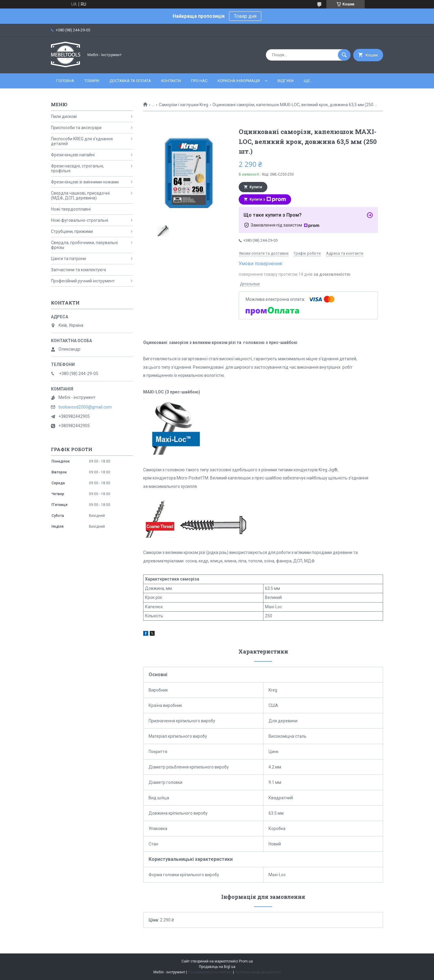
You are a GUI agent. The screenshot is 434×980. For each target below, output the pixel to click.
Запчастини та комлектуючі (79, 270)
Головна (65, 81)
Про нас (199, 81)
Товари (92, 81)
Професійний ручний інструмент (83, 281)
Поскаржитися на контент (210, 972)
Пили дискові (64, 116)
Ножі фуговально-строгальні (80, 220)
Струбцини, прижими (72, 231)
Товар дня (245, 16)
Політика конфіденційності (258, 972)
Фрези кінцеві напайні (73, 155)
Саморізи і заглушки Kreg (184, 105)
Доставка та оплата (130, 81)
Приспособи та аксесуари (76, 128)
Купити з (268, 199)
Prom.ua (246, 961)
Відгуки (286, 81)
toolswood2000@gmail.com (85, 407)
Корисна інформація (239, 81)
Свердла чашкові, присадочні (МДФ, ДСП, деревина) (80, 196)
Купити (256, 187)
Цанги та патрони (68, 259)
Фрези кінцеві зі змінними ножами (85, 182)
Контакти (171, 81)
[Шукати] (344, 55)
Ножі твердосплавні (71, 209)
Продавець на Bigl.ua (217, 967)
